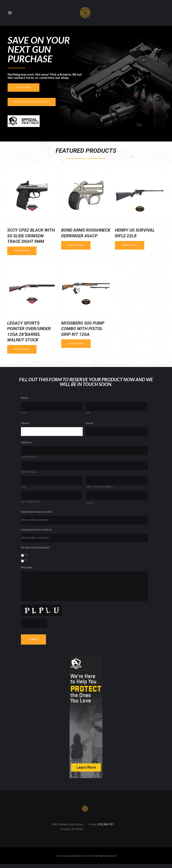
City (23, 488)
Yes (26, 557)
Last (88, 413)
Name (26, 398)
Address (28, 443)
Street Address (29, 458)
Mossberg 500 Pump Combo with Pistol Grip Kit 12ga (83, 329)
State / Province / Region (100, 488)
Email (91, 424)
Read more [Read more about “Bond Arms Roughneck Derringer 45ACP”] (76, 245)
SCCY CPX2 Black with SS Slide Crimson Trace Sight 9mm (31, 236)
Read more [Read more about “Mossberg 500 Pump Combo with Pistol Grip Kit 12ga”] (76, 344)
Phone (27, 424)
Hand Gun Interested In (37, 514)
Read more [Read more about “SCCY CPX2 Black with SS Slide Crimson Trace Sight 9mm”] (22, 251)
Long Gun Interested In (36, 532)
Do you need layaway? (35, 550)
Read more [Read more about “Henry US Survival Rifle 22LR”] (130, 245)
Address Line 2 (29, 473)
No (26, 562)
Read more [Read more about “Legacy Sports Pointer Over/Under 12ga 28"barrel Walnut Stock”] (22, 349)
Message (27, 570)
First (24, 413)
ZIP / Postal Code (30, 503)
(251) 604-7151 (106, 829)
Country (90, 504)
